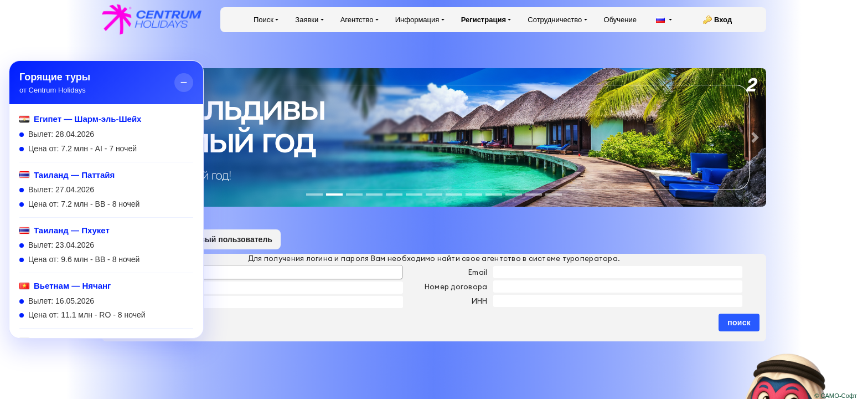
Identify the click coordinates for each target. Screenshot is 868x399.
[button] (755, 137)
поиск (739, 323)
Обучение (620, 20)
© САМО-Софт (836, 396)
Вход (723, 20)
